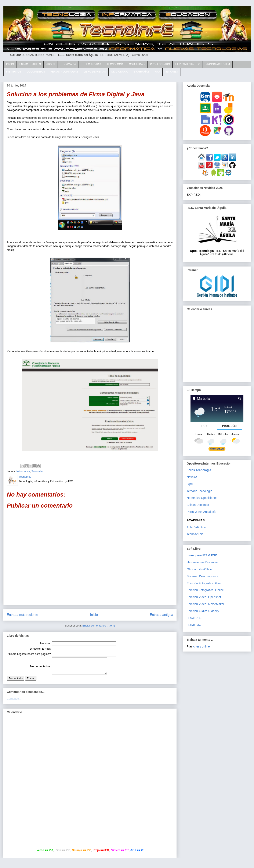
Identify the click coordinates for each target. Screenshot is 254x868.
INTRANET (172, 72)
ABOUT (51, 64)
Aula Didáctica (196, 527)
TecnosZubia (195, 534)
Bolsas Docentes (198, 505)
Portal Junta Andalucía (202, 512)
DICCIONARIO (120, 72)
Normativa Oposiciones (202, 498)
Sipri (190, 484)
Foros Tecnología (199, 470)
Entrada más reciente (22, 615)
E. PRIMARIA (68, 64)
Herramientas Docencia (202, 562)
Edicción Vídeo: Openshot (204, 597)
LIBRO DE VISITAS (95, 72)
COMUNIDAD (137, 64)
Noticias (192, 477)
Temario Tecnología (199, 491)
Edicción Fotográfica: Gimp (204, 583)
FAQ (157, 72)
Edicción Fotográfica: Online (205, 590)
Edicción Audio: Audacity (203, 611)
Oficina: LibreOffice (199, 569)
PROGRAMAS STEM (218, 64)
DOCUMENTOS (36, 72)
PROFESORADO (160, 64)
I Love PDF (194, 618)
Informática (23, 471)
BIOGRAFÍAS (141, 72)
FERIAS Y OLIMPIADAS (64, 72)
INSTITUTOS (14, 72)
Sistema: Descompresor (202, 576)
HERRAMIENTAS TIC (188, 64)
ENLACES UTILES (30, 64)
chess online (202, 646)
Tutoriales (38, 471)
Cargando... (14, 702)
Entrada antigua (162, 615)
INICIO (10, 64)
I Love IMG (194, 625)
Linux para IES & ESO (202, 555)
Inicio (94, 615)
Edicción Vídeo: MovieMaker (205, 604)
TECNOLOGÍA (115, 64)
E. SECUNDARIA (91, 64)
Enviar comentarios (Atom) (99, 626)
